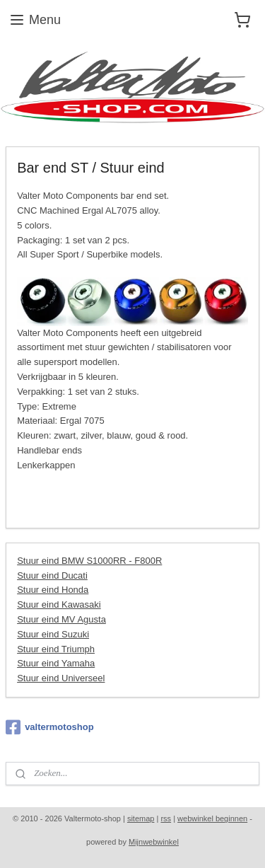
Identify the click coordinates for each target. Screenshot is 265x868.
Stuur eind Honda (53, 590)
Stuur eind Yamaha (56, 664)
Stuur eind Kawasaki (59, 605)
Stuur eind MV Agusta (61, 619)
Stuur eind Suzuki (53, 634)
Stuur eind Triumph (56, 649)
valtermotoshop (50, 727)
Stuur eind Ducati (52, 575)
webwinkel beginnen (212, 818)
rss (166, 818)
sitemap (141, 818)
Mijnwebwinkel (154, 842)
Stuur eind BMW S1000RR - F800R (89, 561)
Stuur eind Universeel (61, 679)
